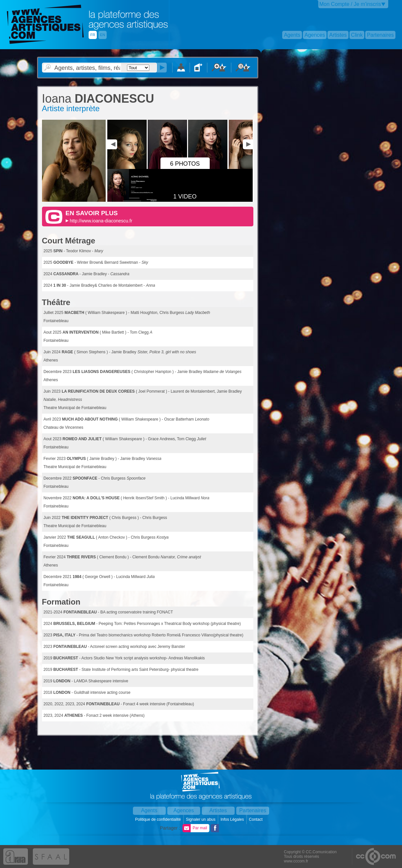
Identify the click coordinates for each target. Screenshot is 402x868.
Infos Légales (233, 819)
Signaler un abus (201, 819)
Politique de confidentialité (159, 819)
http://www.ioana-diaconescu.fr (101, 221)
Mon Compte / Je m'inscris (350, 4)
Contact (256, 819)
